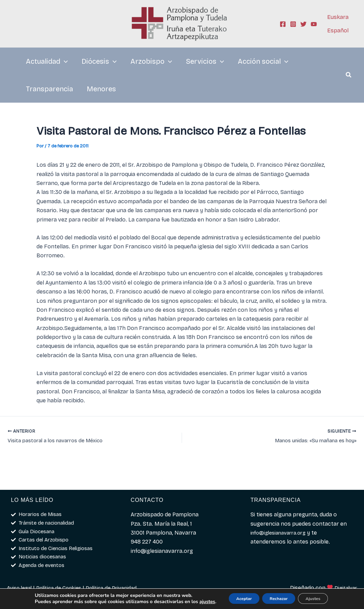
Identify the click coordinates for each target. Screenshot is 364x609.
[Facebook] (283, 24)
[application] (64, 61)
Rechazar (278, 596)
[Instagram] (293, 24)
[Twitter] (303, 24)
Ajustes (320, 596)
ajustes (32, 602)
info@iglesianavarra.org (282, 529)
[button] (349, 76)
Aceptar (235, 596)
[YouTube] (314, 24)
